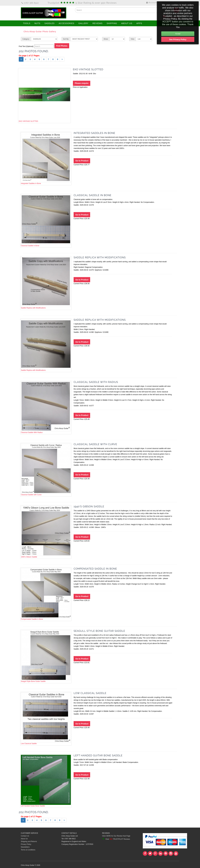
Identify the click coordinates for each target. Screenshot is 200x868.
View (132, 39)
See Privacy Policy (178, 39)
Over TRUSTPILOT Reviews (116, 839)
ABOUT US (127, 23)
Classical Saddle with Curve (46, 470)
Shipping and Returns (29, 841)
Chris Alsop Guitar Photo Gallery (40, 32)
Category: (26, 39)
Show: (106, 39)
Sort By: (66, 39)
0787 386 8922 (30, 3)
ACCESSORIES (67, 23)
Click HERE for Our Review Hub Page (116, 836)
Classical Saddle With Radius (46, 407)
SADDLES (49, 23)
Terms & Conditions (28, 850)
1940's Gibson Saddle (46, 532)
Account (153, 2)
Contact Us (25, 836)
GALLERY (83, 23)
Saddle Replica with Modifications (46, 283)
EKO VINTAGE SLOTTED (44, 95)
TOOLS (27, 23)
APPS (139, 23)
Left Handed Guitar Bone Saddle (46, 781)
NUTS (37, 23)
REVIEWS (97, 23)
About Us (24, 839)
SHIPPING (112, 23)
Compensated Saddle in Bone (46, 594)
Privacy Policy (26, 844)
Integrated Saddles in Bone (46, 158)
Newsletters (25, 847)
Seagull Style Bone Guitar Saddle (46, 656)
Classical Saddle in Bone (46, 221)
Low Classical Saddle (46, 718)
